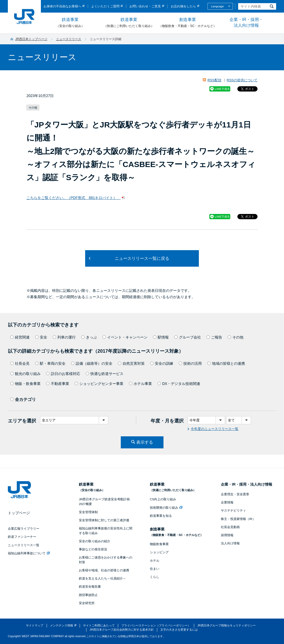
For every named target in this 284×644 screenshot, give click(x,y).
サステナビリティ (233, 511)
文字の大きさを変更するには (179, 630)
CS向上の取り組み (163, 499)
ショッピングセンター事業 (99, 384)
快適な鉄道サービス (105, 374)
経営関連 (20, 337)
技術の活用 (190, 363)
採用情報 (227, 535)
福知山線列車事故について (29, 553)
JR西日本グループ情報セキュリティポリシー (226, 625)
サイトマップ (35, 625)
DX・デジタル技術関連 (179, 384)
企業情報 (227, 502)
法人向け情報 (230, 543)
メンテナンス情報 (62, 625)
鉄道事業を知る (161, 516)
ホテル (155, 561)
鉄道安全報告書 (90, 587)
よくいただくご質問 (105, 6)
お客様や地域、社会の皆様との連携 (104, 570)
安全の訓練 (162, 363)
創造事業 (188, 23)
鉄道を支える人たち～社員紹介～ (102, 578)
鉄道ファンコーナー (22, 537)
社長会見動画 (230, 527)
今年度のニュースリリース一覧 (215, 429)
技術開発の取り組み (166, 508)
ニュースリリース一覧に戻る (142, 258)
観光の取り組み (25, 374)
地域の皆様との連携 (226, 363)
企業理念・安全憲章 (235, 494)
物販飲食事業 (159, 544)
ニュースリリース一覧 (24, 545)
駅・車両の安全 (50, 363)
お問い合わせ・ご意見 (145, 6)
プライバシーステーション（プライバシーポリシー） (156, 625)
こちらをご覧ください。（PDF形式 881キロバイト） (73, 198)
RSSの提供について (242, 80)
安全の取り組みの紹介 (95, 541)
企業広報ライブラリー (24, 529)
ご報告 (214, 337)
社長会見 (20, 363)
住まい (155, 569)
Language (217, 6)
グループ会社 (188, 337)
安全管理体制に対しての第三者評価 (104, 520)
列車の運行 (64, 337)
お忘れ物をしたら (183, 6)
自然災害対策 (131, 363)
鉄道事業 (70, 23)
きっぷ (89, 337)
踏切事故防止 (88, 595)
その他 (236, 337)
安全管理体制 (88, 512)
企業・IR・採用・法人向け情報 (246, 22)
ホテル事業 (140, 384)
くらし (155, 577)
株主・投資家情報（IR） (238, 519)
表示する (145, 442)
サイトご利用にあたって (99, 625)
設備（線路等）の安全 (92, 363)
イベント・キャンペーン (125, 337)
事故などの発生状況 (93, 549)
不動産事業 (58, 384)
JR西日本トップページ (31, 39)
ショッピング (159, 552)
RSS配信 (214, 80)
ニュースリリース (69, 39)
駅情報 (161, 337)
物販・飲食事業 (25, 384)
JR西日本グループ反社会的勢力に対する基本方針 (122, 630)
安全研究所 (87, 603)
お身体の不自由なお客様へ (62, 6)
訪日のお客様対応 (63, 374)
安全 (41, 337)
